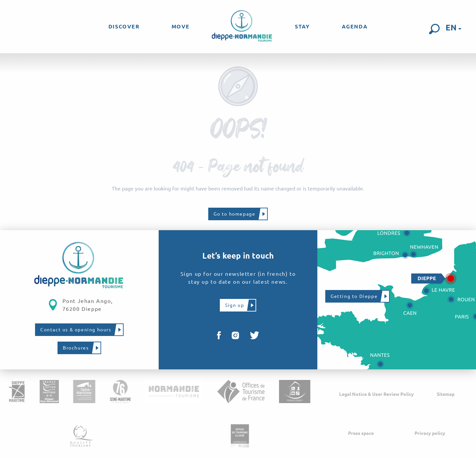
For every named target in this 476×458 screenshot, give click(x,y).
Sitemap (446, 394)
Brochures (76, 348)
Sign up (235, 305)
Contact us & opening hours (76, 330)
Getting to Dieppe (354, 296)
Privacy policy (430, 433)
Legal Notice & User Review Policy (377, 394)
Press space (361, 433)
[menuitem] (124, 26)
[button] (434, 29)
